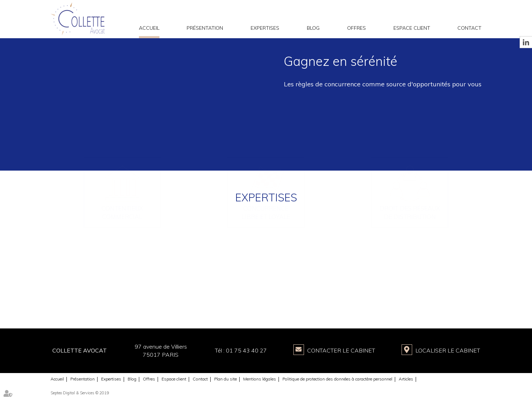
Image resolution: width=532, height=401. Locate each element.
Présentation (205, 28)
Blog (313, 28)
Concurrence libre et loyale (266, 281)
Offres (356, 28)
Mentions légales (260, 379)
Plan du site (226, 379)
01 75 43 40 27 (246, 350)
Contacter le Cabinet (341, 350)
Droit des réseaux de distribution (410, 281)
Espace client (412, 28)
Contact (469, 28)
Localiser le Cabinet (448, 350)
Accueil (149, 28)
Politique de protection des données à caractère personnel (337, 379)
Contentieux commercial (122, 281)
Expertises (265, 28)
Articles (406, 379)
